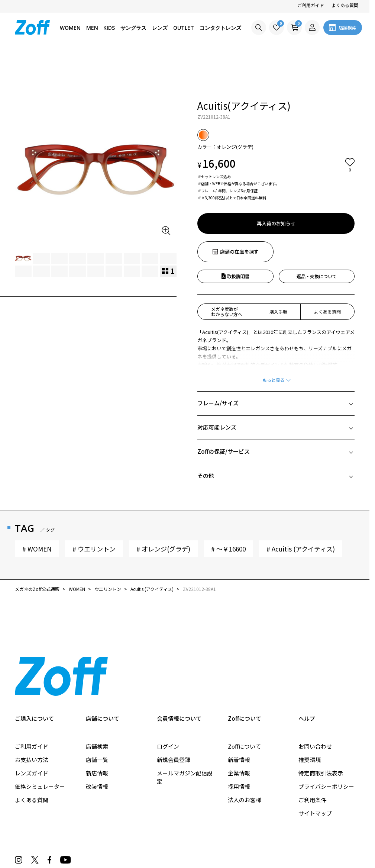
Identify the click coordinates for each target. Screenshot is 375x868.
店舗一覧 (97, 717)
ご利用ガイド (311, 5)
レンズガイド (32, 731)
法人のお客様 (245, 757)
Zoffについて (244, 704)
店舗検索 (97, 704)
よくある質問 (345, 5)
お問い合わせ (315, 704)
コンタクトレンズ (220, 28)
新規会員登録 (174, 717)
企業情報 (239, 731)
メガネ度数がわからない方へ (227, 269)
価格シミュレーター (40, 744)
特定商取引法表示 (321, 731)
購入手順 (278, 269)
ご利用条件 (312, 757)
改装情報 (97, 744)
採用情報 (239, 744)
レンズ (160, 28)
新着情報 (239, 717)
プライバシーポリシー (326, 744)
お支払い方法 (32, 717)
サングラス (133, 28)
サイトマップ (315, 771)
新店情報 (97, 731)
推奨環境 (310, 717)
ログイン (168, 704)
